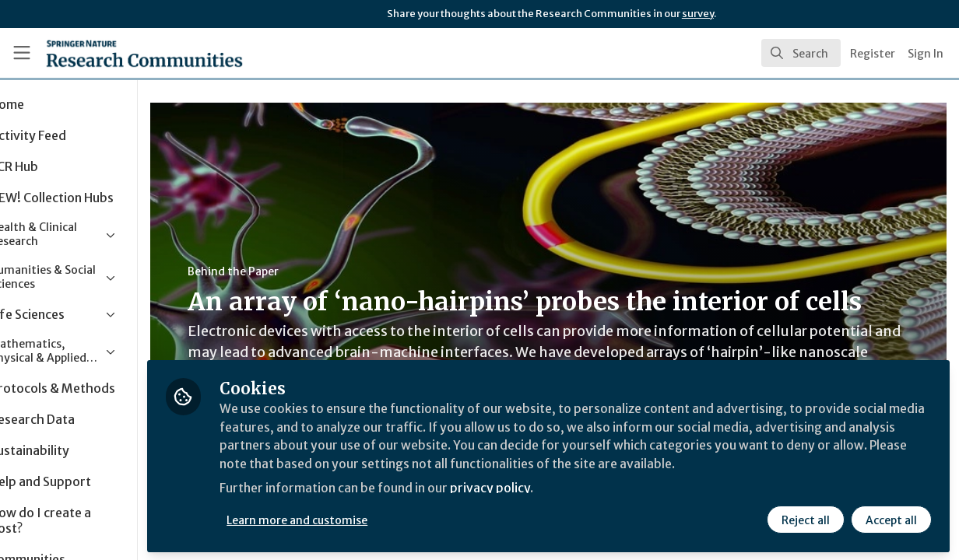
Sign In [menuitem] (926, 54)
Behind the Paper (295, 271)
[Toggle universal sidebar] (22, 53)
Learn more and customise (359, 519)
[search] (801, 53)
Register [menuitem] (873, 54)
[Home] (121, 53)
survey (698, 14)
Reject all (805, 519)
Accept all (890, 519)
